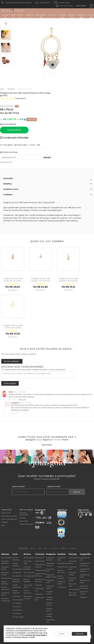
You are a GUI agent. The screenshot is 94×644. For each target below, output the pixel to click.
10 (2, 113)
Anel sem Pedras (18, 617)
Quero (77, 492)
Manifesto (5, 522)
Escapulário (84, 597)
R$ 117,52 (14, 113)
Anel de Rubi (17, 573)
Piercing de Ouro (74, 558)
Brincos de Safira (29, 576)
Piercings (72, 17)
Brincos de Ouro (29, 558)
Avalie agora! (21, 98)
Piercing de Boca (74, 589)
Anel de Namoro (18, 569)
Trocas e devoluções (26, 524)
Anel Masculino (18, 610)
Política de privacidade (9, 516)
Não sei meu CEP (6, 162)
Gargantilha (39, 594)
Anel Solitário (17, 603)
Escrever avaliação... (12, 361)
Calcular (47, 157)
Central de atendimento (24, 514)
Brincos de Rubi (29, 573)
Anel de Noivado (18, 600)
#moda (57, 440)
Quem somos (6, 513)
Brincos (20, 17)
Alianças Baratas (7, 558)
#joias (39, 440)
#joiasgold (30, 440)
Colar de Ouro (39, 558)
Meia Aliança (17, 596)
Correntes (29, 17)
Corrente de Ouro (40, 570)
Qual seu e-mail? (54, 486)
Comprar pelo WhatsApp (16, 137)
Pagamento (24, 521)
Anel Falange (17, 613)
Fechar (62, 634)
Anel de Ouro (17, 607)
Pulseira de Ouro (63, 567)
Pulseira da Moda (63, 563)
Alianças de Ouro (7, 578)
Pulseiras (62, 17)
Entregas (23, 518)
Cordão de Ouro (40, 561)
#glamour (48, 440)
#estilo (65, 440)
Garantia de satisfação (9, 519)
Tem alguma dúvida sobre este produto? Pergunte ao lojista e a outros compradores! (33, 370)
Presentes (81, 17)
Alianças (6, 17)
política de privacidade (36, 635)
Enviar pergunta (10, 383)
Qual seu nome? (19, 486)
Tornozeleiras (62, 587)
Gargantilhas (41, 17)
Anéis (13, 17)
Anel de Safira (17, 576)
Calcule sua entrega (9, 152)
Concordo (79, 634)
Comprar (14, 130)
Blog (3, 525)
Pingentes (52, 17)
